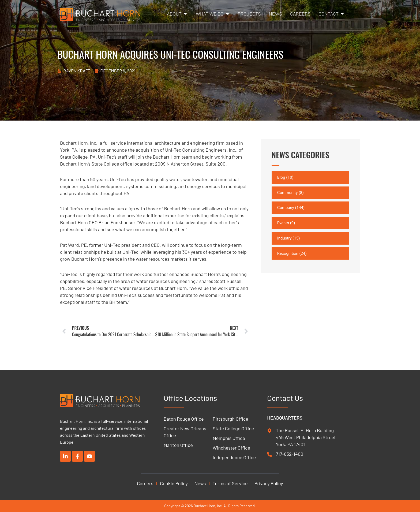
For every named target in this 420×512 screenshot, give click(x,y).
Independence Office (234, 457)
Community (288, 193)
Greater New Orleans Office (185, 432)
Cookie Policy (174, 483)
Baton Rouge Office (184, 419)
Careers (145, 483)
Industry (284, 238)
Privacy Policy (269, 483)
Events (283, 223)
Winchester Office (231, 448)
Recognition (288, 253)
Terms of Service (230, 483)
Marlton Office (178, 445)
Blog (281, 177)
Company (286, 208)
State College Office (233, 428)
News (200, 483)
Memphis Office (229, 438)
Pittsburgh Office (230, 419)
